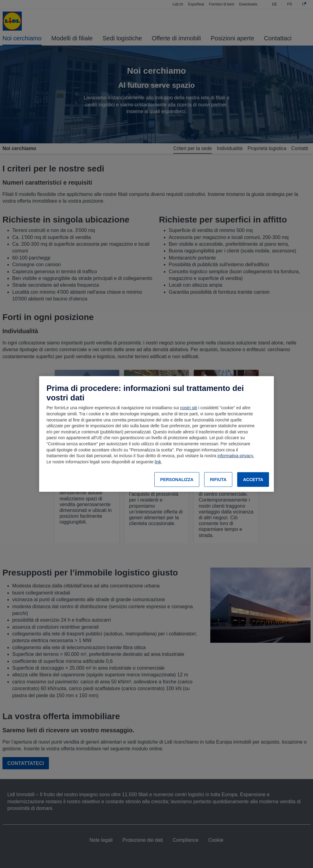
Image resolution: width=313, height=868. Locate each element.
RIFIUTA (218, 480)
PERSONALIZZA (177, 480)
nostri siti (188, 408)
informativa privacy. (236, 456)
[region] (156, 434)
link (158, 462)
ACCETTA (253, 480)
